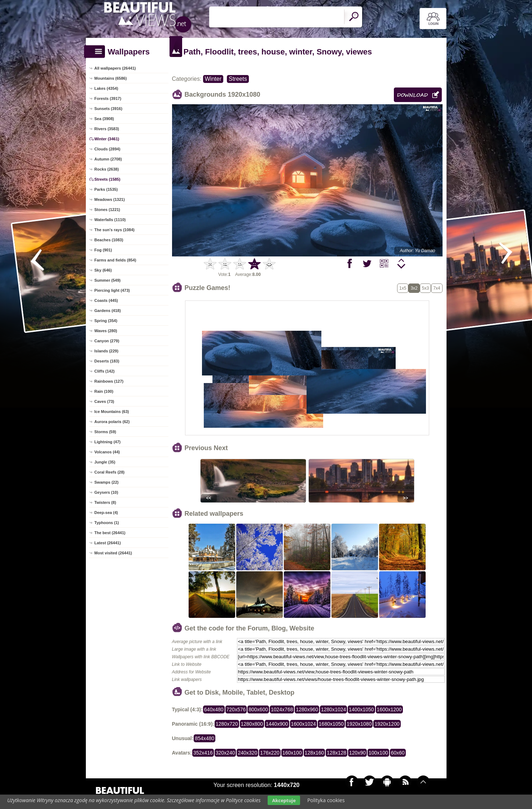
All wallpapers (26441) (115, 68)
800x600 (258, 709)
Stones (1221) (107, 210)
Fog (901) (103, 250)
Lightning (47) (108, 442)
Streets (238, 79)
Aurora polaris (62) (112, 422)
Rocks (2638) (107, 169)
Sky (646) (103, 270)
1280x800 (252, 724)
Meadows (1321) (110, 199)
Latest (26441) (108, 543)
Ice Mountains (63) (112, 412)
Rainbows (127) (109, 381)
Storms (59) (105, 432)
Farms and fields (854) (115, 260)
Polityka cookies (326, 800)
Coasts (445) (106, 300)
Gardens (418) (108, 311)
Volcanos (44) (107, 452)
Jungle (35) (105, 462)
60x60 (398, 753)
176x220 (270, 753)
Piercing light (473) (112, 290)
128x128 (337, 753)
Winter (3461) (107, 139)
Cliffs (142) (105, 371)
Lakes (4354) (106, 88)
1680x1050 (331, 724)
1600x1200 (389, 709)
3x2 (414, 288)
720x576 (236, 709)
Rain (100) (104, 391)
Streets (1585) (107, 179)
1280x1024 (333, 709)
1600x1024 (304, 724)
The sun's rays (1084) (115, 230)
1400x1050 (361, 709)
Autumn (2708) (108, 159)
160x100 (292, 753)
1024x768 (282, 709)
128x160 (315, 753)
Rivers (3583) (107, 129)
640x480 (214, 709)
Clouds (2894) (107, 149)
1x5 (403, 288)
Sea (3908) (104, 119)
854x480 (205, 738)
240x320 (247, 753)
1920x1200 (387, 724)
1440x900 (277, 724)
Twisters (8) (105, 502)
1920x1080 (359, 724)
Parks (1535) (106, 189)
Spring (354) (106, 321)
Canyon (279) (107, 341)
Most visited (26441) (113, 553)
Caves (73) (104, 401)
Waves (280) (106, 331)
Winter (213, 79)
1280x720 (227, 724)
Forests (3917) (108, 98)
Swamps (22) (107, 482)
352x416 (203, 753)
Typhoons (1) (107, 523)
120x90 (357, 753)
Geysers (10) (106, 492)
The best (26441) (110, 533)
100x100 (378, 753)
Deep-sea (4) (106, 513)
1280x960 (307, 709)
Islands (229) (107, 351)
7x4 (437, 288)
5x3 (425, 288)
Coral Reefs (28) (110, 472)
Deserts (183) (107, 361)
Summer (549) (108, 280)
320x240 (225, 753)
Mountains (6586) (111, 78)
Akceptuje (284, 800)
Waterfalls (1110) (110, 220)
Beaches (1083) (109, 240)
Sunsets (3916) (109, 109)
